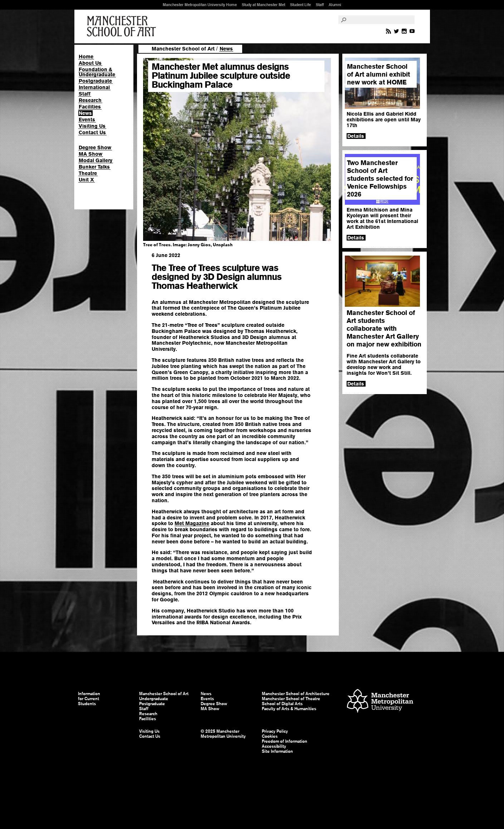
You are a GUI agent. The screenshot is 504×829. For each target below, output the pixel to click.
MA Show (90, 154)
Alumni (335, 5)
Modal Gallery (96, 160)
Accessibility (274, 746)
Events (87, 120)
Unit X (86, 180)
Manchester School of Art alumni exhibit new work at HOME (378, 74)
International (94, 87)
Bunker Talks (94, 167)
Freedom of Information (285, 741)
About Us (90, 63)
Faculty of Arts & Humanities (289, 709)
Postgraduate (95, 81)
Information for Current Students (89, 699)
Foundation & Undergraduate (97, 72)
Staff (320, 5)
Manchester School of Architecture (296, 694)
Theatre (88, 173)
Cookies (270, 736)
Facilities (90, 107)
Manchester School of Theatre (291, 699)
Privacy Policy (275, 731)
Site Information (277, 751)
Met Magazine (192, 523)
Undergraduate (154, 699)
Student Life (300, 5)
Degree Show (95, 147)
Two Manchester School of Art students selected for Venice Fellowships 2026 (380, 178)
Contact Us (92, 132)
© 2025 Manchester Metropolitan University (223, 734)
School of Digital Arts (282, 704)
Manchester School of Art (123, 26)
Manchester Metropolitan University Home (200, 5)
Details (356, 136)
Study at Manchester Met (263, 5)
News (85, 113)
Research (90, 100)
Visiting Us (92, 126)
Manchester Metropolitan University (380, 702)
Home (86, 57)
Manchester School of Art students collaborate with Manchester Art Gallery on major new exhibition (384, 328)
